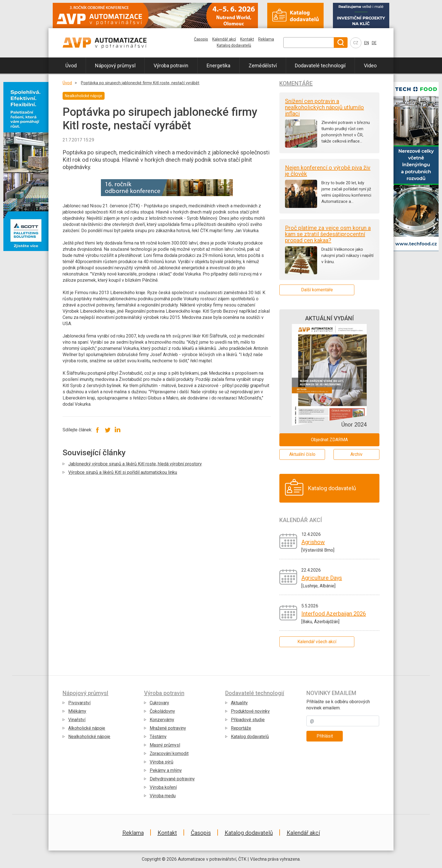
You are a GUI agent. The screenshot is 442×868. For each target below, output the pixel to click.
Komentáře (296, 83)
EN (367, 43)
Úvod (71, 66)
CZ (356, 43)
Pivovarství (79, 703)
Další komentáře (317, 290)
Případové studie (248, 720)
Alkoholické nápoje (87, 728)
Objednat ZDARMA (329, 440)
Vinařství (77, 720)
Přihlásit (325, 736)
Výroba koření (163, 787)
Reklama (266, 39)
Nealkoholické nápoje (89, 737)
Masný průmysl (165, 745)
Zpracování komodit (169, 753)
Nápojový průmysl (115, 66)
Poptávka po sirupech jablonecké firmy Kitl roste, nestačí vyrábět (140, 83)
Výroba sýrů (162, 762)
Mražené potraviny (168, 728)
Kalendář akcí (224, 39)
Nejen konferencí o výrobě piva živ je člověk (328, 171)
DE (374, 43)
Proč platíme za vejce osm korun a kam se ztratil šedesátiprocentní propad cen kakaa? (328, 234)
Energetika (218, 66)
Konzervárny (162, 720)
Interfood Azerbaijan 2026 (334, 614)
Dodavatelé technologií (320, 66)
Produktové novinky (250, 711)
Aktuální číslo (302, 454)
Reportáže (241, 728)
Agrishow (313, 542)
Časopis (201, 39)
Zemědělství (263, 66)
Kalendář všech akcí (317, 642)
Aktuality (239, 703)
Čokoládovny (162, 711)
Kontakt (247, 39)
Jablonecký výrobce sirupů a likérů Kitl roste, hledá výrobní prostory (135, 464)
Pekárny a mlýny (166, 770)
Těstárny (158, 737)
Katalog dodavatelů (234, 45)
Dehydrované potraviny (172, 779)
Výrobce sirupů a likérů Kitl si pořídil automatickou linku (123, 472)
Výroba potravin (171, 66)
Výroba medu (163, 796)
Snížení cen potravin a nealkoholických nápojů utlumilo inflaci (324, 107)
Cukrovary (159, 703)
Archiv (356, 454)
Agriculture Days (322, 578)
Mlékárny (77, 711)
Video (370, 66)
